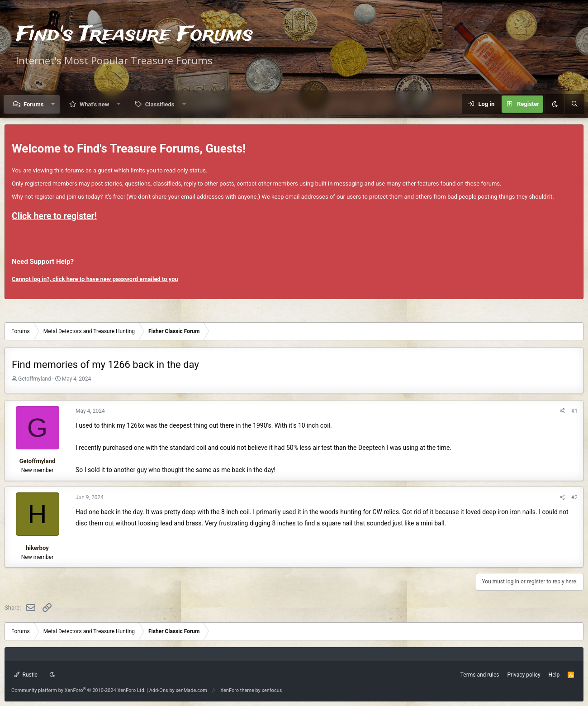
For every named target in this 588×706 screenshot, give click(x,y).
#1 (574, 411)
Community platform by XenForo (78, 690)
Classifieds (160, 104)
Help (554, 675)
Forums (33, 104)
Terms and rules (480, 675)
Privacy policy (524, 675)
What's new (94, 104)
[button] (53, 104)
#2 (574, 497)
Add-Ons (159, 690)
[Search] (574, 104)
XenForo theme (237, 690)
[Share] (562, 411)
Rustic (26, 675)
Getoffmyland (35, 379)
